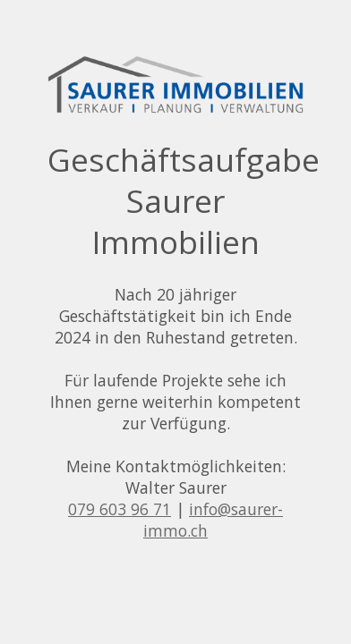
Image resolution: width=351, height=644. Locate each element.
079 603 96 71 (120, 509)
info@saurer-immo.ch (213, 520)
